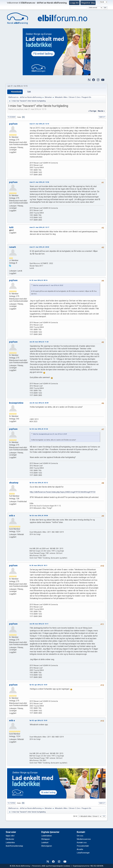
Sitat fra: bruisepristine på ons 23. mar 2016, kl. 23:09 (50, 434)
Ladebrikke (10, 843)
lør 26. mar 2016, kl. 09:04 (39, 516)
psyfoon (13, 124)
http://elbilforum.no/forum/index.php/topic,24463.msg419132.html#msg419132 (63, 492)
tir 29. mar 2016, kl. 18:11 (38, 565)
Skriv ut (102, 117)
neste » (101, 111)
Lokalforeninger (83, 853)
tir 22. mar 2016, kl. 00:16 (38, 280)
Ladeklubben (47, 836)
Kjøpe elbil (10, 836)
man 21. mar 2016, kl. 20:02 (39, 247)
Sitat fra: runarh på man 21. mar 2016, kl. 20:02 (48, 285)
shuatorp (14, 483)
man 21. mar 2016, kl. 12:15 (39, 124)
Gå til (75, 816)
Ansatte (80, 849)
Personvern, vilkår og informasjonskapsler (48, 866)
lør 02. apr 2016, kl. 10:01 (38, 685)
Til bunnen (12, 117)
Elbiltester (10, 839)
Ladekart (45, 843)
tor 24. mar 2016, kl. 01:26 (39, 429)
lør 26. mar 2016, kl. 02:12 (39, 483)
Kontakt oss (82, 843)
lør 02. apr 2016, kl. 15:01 (38, 720)
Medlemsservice (84, 839)
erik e (12, 516)
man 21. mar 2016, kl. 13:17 (39, 227)
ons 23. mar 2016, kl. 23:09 (39, 403)
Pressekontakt (83, 846)
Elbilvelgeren (47, 846)
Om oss (80, 836)
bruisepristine (16, 403)
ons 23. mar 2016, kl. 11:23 (39, 342)
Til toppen (11, 803)
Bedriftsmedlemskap (14, 846)
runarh (13, 247)
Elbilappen (46, 839)
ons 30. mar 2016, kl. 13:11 (39, 624)
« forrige (92, 111)
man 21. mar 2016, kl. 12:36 (39, 182)
